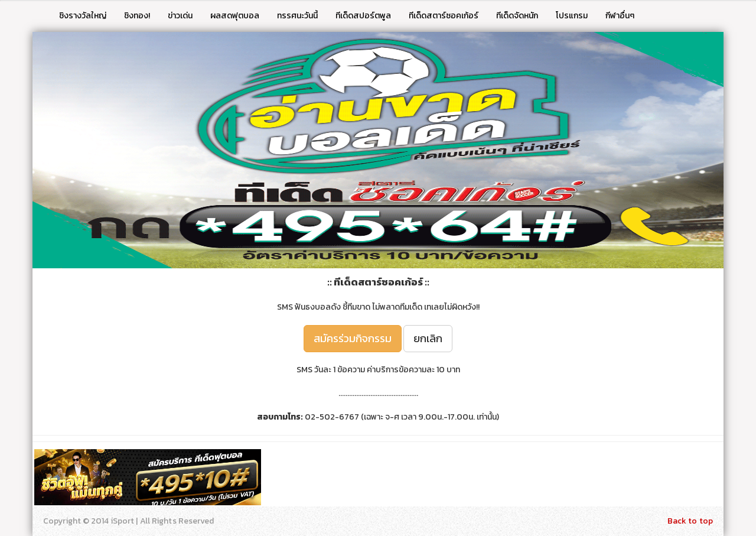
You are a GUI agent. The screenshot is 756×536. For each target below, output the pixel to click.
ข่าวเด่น (180, 16)
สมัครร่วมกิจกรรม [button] (353, 338)
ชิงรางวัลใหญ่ (83, 16)
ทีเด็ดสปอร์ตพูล (363, 16)
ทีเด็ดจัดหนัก (517, 16)
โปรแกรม (572, 16)
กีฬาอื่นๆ (620, 16)
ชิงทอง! (137, 16)
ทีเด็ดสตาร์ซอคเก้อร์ (444, 16)
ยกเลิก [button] (428, 338)
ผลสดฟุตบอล (235, 16)
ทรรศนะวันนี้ (297, 16)
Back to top (690, 521)
